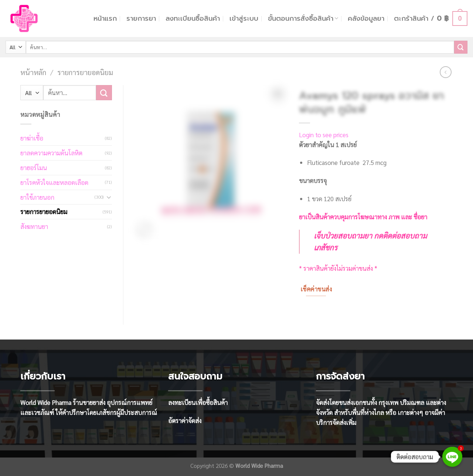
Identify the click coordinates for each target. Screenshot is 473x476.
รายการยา (141, 18)
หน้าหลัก (33, 72)
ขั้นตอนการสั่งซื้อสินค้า (303, 18)
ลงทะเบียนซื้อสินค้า (193, 18)
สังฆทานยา (34, 226)
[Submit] (461, 47)
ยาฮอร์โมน (34, 168)
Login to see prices (324, 135)
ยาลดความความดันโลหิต (51, 153)
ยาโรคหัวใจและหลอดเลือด (54, 182)
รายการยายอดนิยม (85, 72)
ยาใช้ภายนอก (37, 197)
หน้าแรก (105, 18)
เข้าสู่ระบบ (244, 18)
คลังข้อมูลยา (366, 18)
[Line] (452, 457)
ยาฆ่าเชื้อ (32, 138)
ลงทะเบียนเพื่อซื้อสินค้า (198, 402)
